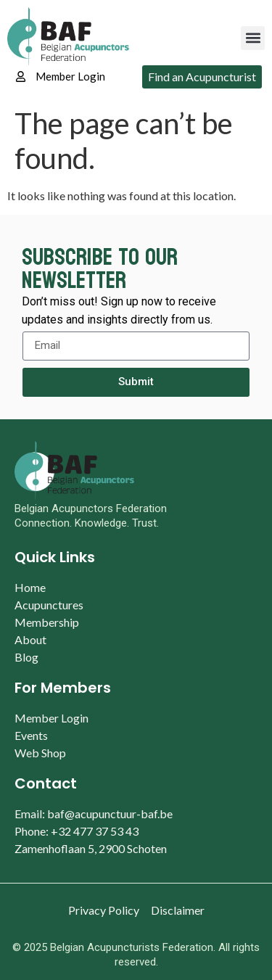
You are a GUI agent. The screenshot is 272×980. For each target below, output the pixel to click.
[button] (253, 38)
